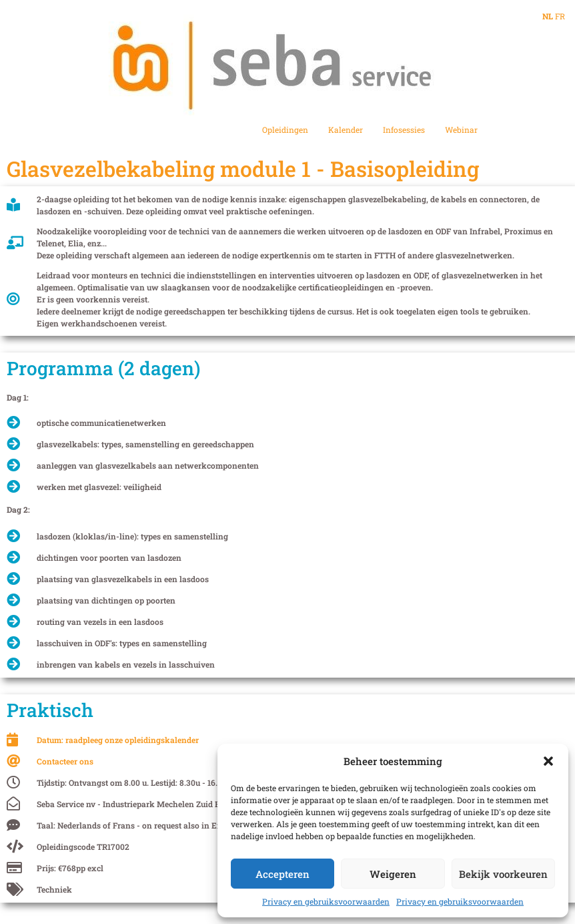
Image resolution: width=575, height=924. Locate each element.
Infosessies (404, 130)
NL (548, 16)
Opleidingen (285, 130)
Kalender (346, 130)
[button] (548, 761)
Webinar (461, 130)
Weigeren (393, 874)
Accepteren (282, 874)
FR (560, 16)
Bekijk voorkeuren (503, 874)
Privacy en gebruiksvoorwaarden (326, 901)
